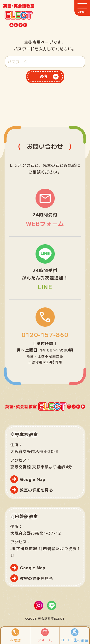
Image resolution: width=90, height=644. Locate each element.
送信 (43, 76)
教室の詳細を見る (36, 490)
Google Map (33, 479)
